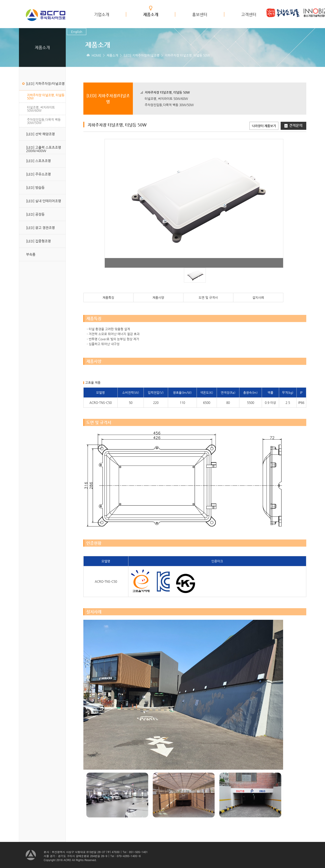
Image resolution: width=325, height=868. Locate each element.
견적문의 (293, 125)
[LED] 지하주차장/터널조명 (45, 84)
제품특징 (108, 298)
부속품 (31, 254)
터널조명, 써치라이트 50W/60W (41, 109)
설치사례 (258, 298)
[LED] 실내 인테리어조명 (44, 201)
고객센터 (249, 14)
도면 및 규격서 (208, 298)
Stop (196, 261)
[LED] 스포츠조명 (38, 161)
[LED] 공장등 (35, 214)
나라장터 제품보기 (264, 126)
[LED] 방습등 (35, 187)
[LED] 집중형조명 (38, 241)
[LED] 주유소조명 (38, 174)
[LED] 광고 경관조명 (40, 228)
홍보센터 (200, 14)
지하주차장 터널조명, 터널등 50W (46, 97)
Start (193, 261)
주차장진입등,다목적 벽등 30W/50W (44, 121)
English (77, 32)
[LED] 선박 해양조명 (40, 134)
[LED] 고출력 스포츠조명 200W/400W (44, 149)
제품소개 (151, 14)
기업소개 (102, 14)
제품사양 (158, 298)
